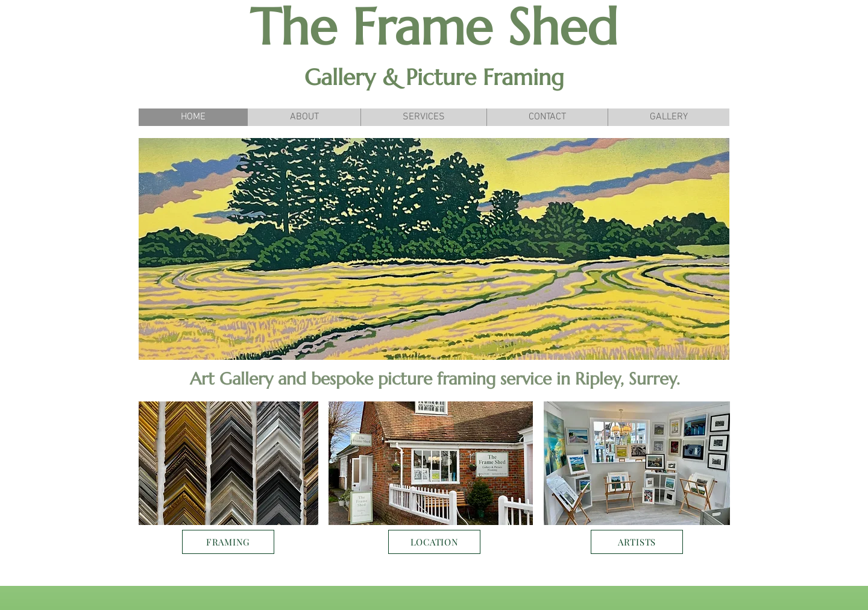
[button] (434, 249)
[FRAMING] (228, 542)
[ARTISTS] (637, 542)
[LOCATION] (434, 542)
